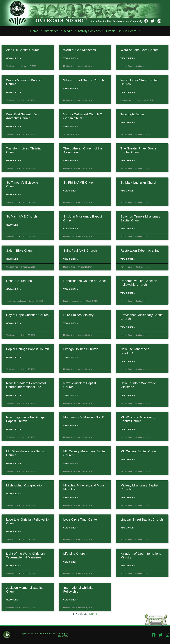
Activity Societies (91, 31)
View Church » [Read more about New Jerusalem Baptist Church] (71, 395)
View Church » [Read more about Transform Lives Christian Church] (13, 161)
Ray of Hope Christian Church (27, 315)
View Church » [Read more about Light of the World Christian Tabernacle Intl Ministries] (13, 566)
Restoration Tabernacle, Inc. (140, 250)
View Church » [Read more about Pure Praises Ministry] (71, 323)
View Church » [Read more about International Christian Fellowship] (71, 600)
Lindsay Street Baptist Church (142, 519)
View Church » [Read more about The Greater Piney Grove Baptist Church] (128, 161)
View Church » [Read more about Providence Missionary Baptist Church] (128, 327)
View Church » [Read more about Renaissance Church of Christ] (71, 289)
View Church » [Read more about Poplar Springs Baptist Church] (13, 357)
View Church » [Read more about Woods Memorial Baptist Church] (13, 92)
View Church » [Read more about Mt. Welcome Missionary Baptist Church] (128, 429)
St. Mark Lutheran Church (139, 182)
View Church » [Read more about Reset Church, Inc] (13, 289)
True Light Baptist (133, 114)
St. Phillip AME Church (79, 182)
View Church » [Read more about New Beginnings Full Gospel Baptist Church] (13, 429)
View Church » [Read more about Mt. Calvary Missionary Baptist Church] (71, 463)
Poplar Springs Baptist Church (28, 349)
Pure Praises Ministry (78, 315)
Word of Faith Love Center (139, 50)
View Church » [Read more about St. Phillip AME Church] (71, 191)
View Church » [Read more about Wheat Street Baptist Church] (71, 89)
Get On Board (129, 31)
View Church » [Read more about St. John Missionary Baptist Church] (71, 229)
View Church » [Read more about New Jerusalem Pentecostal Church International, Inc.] (13, 395)
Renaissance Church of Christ (85, 281)
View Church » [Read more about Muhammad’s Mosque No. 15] (71, 426)
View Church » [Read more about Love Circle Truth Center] (71, 528)
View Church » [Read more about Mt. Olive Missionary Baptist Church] (13, 463)
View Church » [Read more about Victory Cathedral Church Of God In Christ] (71, 126)
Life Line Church (75, 554)
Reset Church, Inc (19, 281)
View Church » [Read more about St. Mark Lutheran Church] (128, 191)
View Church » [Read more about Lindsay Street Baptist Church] (128, 528)
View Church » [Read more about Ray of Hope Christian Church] (13, 323)
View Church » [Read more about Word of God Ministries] (71, 58)
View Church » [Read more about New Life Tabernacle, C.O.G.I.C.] (128, 361)
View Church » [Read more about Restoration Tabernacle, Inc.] (128, 259)
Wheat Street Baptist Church (84, 80)
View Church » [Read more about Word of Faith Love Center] (128, 58)
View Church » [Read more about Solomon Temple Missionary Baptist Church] (128, 229)
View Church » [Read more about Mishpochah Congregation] (13, 494)
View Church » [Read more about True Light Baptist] (128, 123)
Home (36, 31)
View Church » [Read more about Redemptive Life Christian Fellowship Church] (128, 293)
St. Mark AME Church (21, 216)
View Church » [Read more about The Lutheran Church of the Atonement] (71, 161)
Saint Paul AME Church (80, 250)
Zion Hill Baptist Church (23, 50)
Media (70, 31)
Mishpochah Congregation (25, 485)
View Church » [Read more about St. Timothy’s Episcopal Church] (13, 195)
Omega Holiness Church (81, 349)
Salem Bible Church (20, 250)
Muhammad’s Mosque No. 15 (84, 417)
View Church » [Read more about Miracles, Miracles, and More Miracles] (71, 498)
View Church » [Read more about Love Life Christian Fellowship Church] (13, 532)
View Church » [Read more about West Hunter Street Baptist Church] (128, 92)
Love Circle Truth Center (81, 519)
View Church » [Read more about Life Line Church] (71, 562)
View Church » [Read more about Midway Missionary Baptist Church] (128, 498)
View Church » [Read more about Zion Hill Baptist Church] (13, 58)
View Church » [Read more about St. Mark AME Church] (13, 225)
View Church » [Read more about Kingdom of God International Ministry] (128, 566)
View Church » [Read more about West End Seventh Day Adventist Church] (13, 126)
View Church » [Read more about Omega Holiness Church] (71, 357)
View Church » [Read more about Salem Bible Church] (13, 259)
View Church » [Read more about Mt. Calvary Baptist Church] (128, 460)
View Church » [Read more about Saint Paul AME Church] (71, 259)
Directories (53, 31)
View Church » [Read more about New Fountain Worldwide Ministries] (128, 395)
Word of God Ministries (80, 50)
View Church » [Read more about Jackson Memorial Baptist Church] (13, 600)
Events (111, 31)
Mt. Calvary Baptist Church (140, 451)
